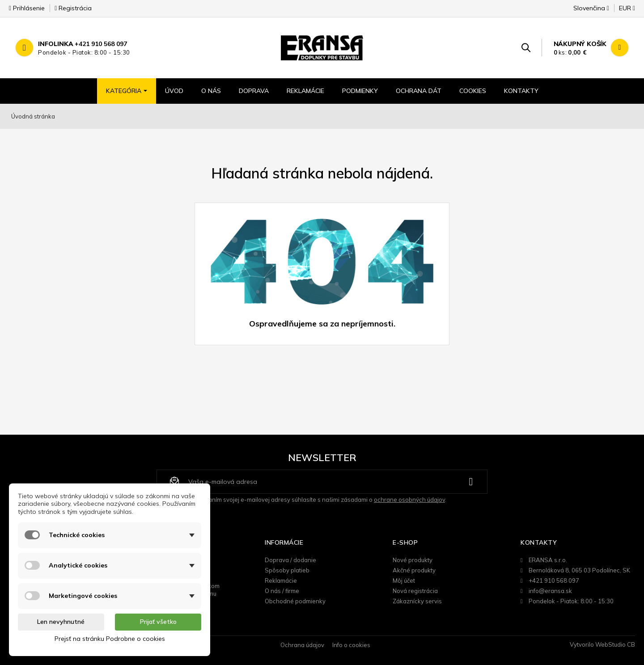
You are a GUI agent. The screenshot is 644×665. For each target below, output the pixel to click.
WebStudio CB (615, 644)
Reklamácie (281, 580)
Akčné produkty (414, 570)
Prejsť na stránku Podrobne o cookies (110, 639)
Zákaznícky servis (417, 601)
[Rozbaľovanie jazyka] (591, 11)
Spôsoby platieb (287, 570)
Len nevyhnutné (61, 622)
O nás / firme (282, 591)
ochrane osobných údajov (409, 500)
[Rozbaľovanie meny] (623, 11)
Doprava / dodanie (290, 560)
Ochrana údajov (302, 645)
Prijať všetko (158, 622)
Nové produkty (413, 560)
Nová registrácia (415, 591)
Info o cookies (351, 645)
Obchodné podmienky (295, 601)
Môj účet (404, 580)
